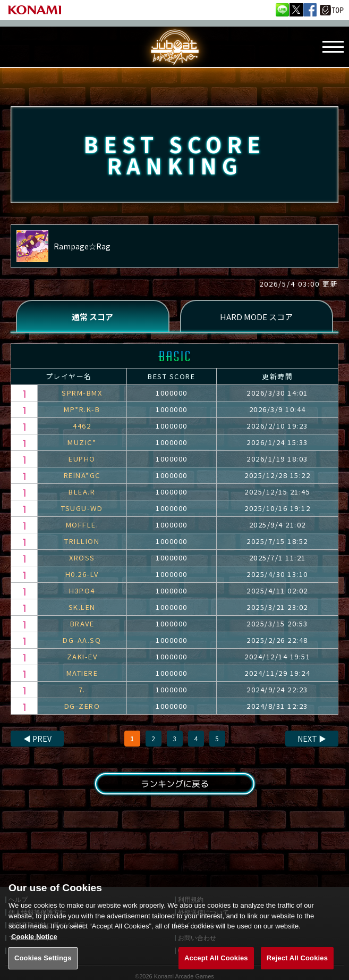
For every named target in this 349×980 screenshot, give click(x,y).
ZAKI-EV (82, 656)
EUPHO (82, 459)
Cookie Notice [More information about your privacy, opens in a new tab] (34, 946)
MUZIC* (82, 442)
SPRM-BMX (82, 393)
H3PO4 (82, 590)
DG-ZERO (82, 706)
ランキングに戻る (174, 784)
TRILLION (82, 541)
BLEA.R (82, 492)
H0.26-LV (82, 574)
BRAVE (82, 623)
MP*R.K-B (82, 409)
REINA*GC (82, 475)
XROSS (82, 558)
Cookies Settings (43, 968)
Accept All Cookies (216, 968)
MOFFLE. (82, 525)
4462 (82, 426)
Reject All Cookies (297, 968)
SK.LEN (82, 607)
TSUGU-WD (82, 508)
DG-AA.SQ (82, 640)
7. (82, 689)
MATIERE (82, 673)
